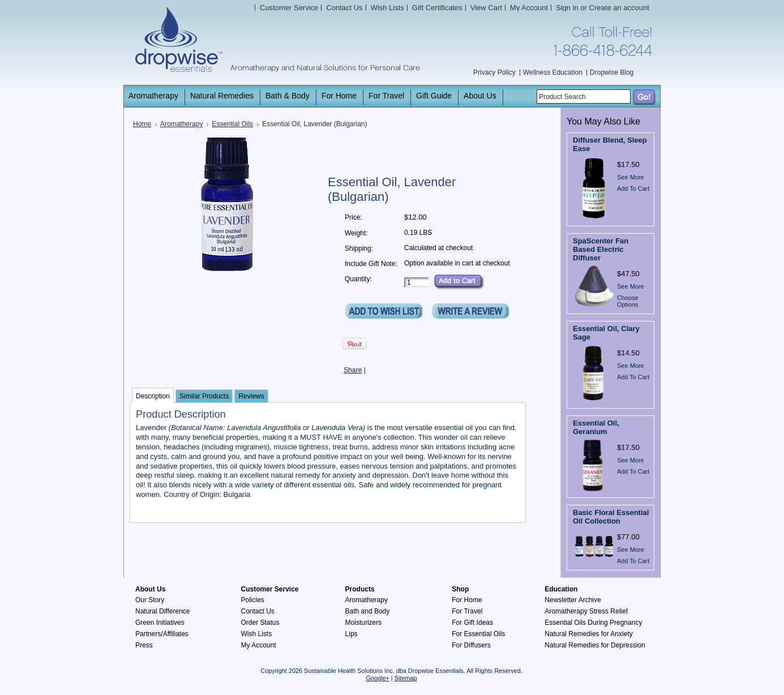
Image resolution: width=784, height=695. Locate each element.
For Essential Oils (478, 634)
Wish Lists (257, 634)
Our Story (150, 600)
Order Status (260, 623)
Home (142, 124)
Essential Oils (232, 124)
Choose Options (627, 301)
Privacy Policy (494, 72)
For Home (467, 600)
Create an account (619, 8)
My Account (529, 8)
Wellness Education (553, 72)
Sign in (567, 8)
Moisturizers (364, 623)
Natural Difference (163, 611)
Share (353, 370)
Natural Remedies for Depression (595, 645)
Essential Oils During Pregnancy (593, 623)
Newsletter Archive (573, 600)
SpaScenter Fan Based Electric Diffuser (601, 249)
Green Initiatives (160, 623)
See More (631, 177)
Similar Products (204, 396)
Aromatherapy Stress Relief (586, 611)
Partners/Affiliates (162, 634)
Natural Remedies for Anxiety (588, 634)
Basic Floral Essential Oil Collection (611, 517)
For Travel (467, 611)
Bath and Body (368, 611)
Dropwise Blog (612, 72)
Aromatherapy (181, 124)
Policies (253, 600)
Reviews (251, 396)
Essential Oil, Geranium (596, 427)
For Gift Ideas (472, 623)
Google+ (377, 678)
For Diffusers (471, 645)
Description (153, 396)
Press (144, 645)
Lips (352, 634)
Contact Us (258, 611)
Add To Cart (633, 188)
